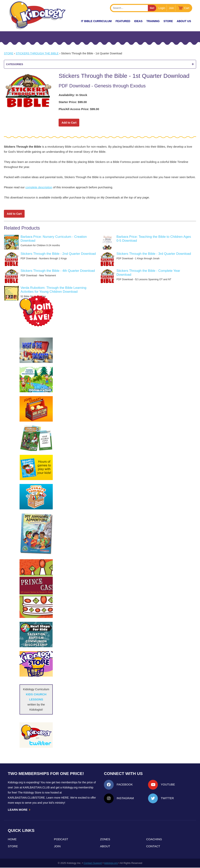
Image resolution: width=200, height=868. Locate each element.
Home (12, 840)
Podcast (61, 840)
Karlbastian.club (36, 787)
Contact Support (93, 863)
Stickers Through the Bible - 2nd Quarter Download (58, 254)
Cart (187, 8)
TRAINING (153, 21)
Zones (105, 840)
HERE (65, 798)
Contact (153, 847)
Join (171, 8)
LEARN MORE (19, 810)
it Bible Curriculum (96, 21)
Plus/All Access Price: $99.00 (79, 109)
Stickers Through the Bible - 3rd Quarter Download (154, 254)
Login (162, 8)
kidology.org (111, 863)
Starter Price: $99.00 (73, 102)
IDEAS (138, 21)
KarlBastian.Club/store (26, 798)
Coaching (154, 840)
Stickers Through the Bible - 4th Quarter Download (58, 271)
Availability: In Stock (73, 95)
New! (70, 21)
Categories (100, 64)
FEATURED (123, 21)
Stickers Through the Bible (37, 53)
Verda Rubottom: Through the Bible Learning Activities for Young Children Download (53, 290)
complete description (39, 187)
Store (168, 21)
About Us (184, 21)
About (105, 847)
